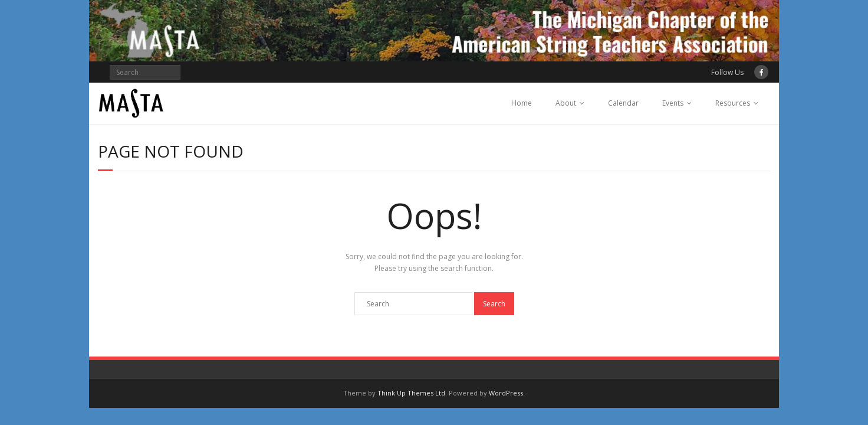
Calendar (623, 103)
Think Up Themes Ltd (411, 393)
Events (673, 103)
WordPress (506, 393)
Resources (733, 103)
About (566, 103)
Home (522, 103)
